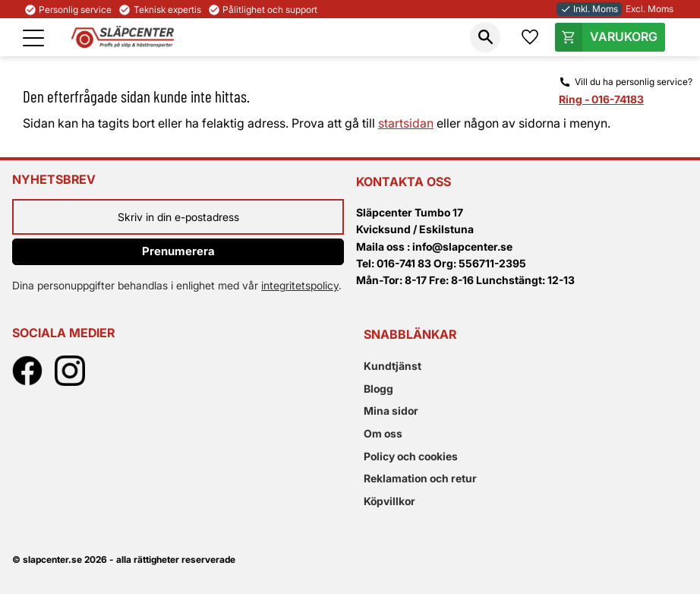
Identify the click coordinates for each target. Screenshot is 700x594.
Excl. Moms (650, 9)
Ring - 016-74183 (601, 99)
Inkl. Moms (589, 9)
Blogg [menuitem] (378, 389)
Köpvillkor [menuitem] (389, 501)
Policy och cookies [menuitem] (411, 456)
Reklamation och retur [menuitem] (420, 478)
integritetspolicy (300, 285)
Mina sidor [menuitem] (391, 411)
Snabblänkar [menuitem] (410, 334)
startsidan (406, 123)
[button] (33, 38)
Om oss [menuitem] (383, 433)
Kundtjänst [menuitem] (393, 366)
